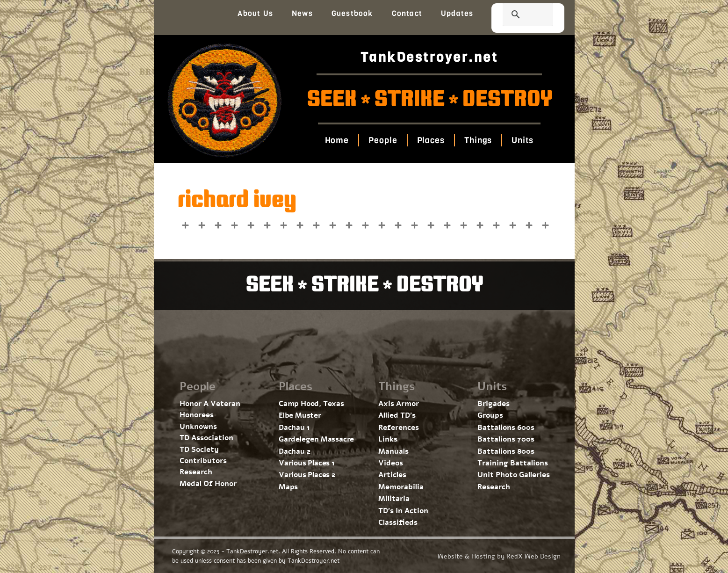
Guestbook (352, 13)
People (383, 140)
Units (523, 140)
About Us (255, 13)
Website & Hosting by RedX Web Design (499, 556)
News (302, 13)
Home (337, 140)
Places (431, 140)
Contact (407, 13)
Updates (457, 13)
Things (478, 140)
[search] (517, 15)
